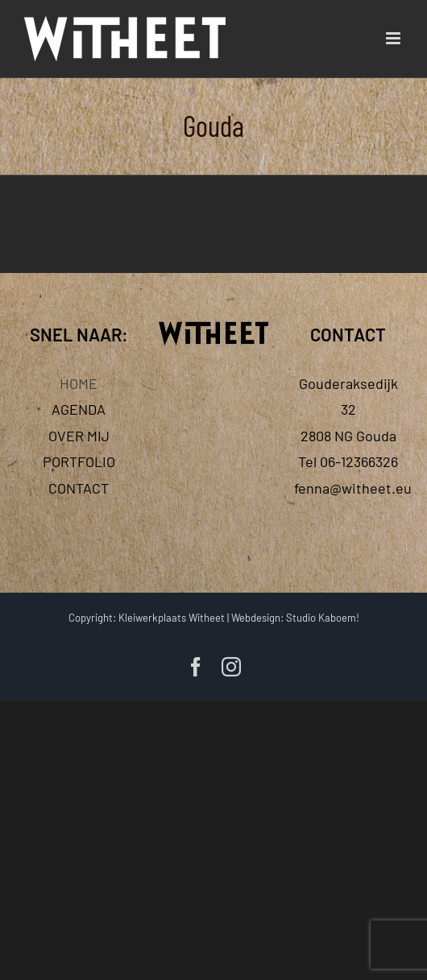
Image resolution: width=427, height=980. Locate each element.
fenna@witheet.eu (353, 488)
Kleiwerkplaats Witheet (172, 618)
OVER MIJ (79, 436)
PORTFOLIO (79, 461)
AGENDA (79, 409)
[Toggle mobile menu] (394, 38)
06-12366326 (359, 461)
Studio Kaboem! (323, 618)
